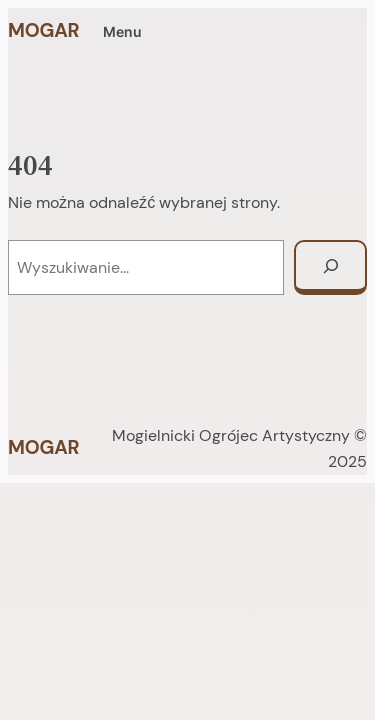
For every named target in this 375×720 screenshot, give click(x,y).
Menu (122, 31)
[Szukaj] (330, 267)
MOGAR (43, 30)
